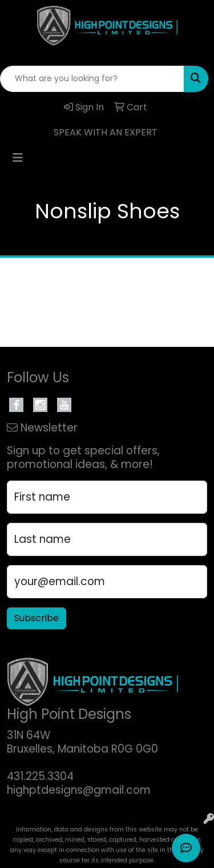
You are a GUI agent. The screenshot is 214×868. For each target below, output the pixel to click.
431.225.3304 (40, 776)
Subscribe (37, 618)
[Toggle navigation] (18, 158)
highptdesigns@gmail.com (79, 790)
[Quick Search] (92, 79)
